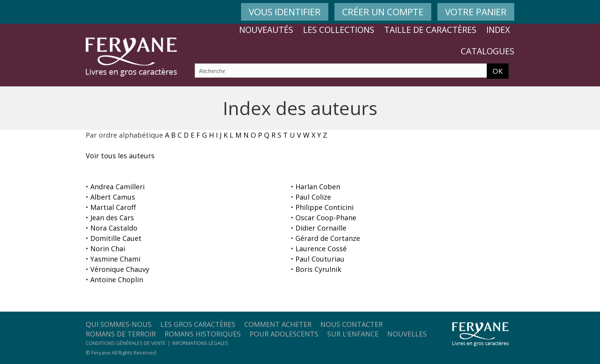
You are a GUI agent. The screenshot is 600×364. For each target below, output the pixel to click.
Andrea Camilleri (117, 187)
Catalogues (487, 51)
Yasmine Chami (115, 259)
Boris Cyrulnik (318, 269)
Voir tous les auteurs (120, 156)
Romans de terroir (121, 334)
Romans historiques (203, 334)
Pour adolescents (284, 334)
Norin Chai (108, 249)
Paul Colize (313, 197)
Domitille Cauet (116, 238)
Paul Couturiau (320, 259)
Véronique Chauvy (120, 269)
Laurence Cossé (321, 249)
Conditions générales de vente (126, 343)
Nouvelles (407, 334)
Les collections (339, 29)
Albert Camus (113, 197)
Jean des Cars (112, 218)
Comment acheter (278, 324)
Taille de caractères (430, 29)
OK (498, 71)
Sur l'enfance (353, 334)
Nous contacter (351, 324)
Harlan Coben (318, 187)
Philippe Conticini (324, 207)
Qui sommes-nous (119, 324)
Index (498, 29)
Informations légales (200, 343)
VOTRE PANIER (476, 12)
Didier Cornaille (321, 228)
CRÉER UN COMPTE (383, 12)
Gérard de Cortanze (328, 238)
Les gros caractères (198, 324)
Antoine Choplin (117, 279)
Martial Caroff (113, 207)
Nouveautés (266, 29)
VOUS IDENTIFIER (285, 12)
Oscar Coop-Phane (326, 218)
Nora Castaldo (114, 228)
